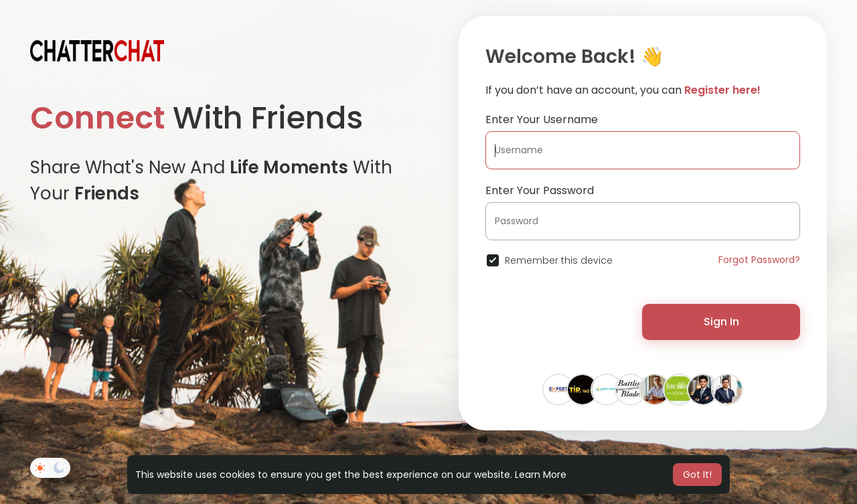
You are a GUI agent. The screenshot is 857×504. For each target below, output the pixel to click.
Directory (803, 456)
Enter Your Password (540, 190)
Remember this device (559, 260)
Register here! (722, 90)
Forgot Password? (759, 260)
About (763, 456)
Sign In (721, 322)
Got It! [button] (697, 475)
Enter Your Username (542, 119)
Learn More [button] (541, 475)
